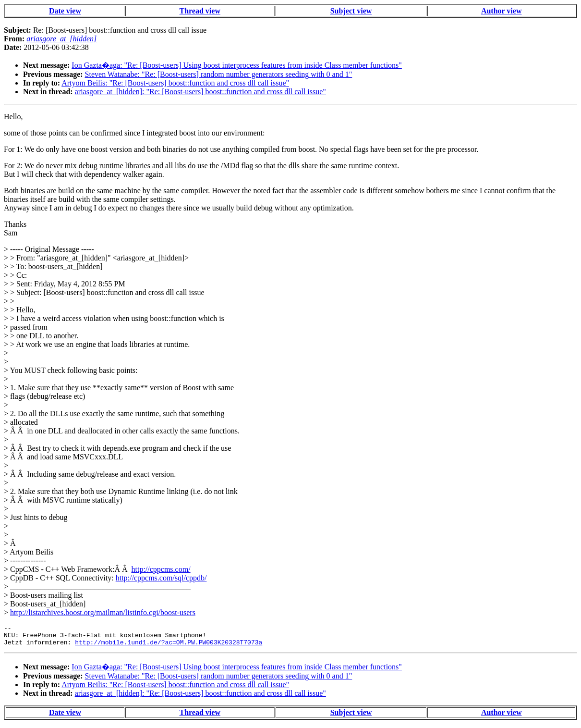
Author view (502, 11)
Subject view (351, 11)
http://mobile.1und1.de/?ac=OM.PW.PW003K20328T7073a (169, 646)
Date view (65, 11)
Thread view (200, 11)
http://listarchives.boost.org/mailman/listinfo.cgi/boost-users (103, 612)
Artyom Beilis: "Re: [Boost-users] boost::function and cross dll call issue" (175, 83)
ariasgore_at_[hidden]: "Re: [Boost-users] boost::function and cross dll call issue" (200, 92)
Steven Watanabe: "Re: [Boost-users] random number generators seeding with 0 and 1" (219, 74)
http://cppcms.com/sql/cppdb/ (161, 578)
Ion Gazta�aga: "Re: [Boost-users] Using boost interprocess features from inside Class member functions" (237, 65)
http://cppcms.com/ (161, 569)
